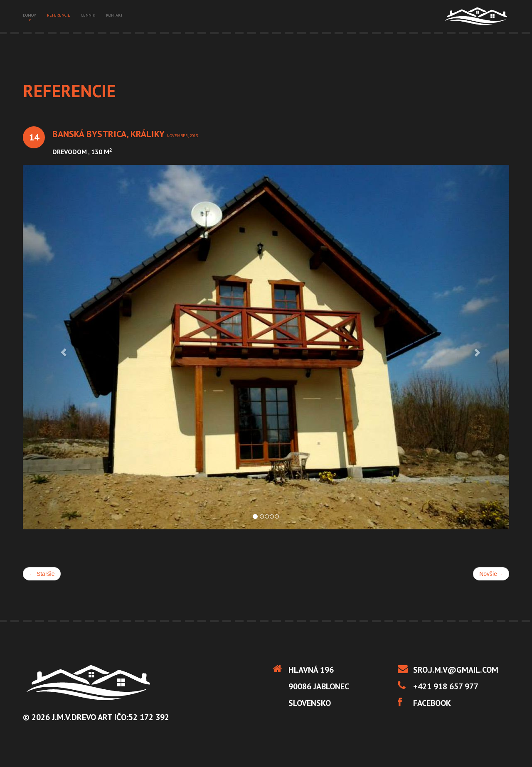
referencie (59, 15)
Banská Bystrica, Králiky (110, 134)
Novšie (491, 574)
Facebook (432, 703)
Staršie (42, 574)
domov (30, 16)
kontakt (114, 15)
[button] (59, 347)
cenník (88, 15)
